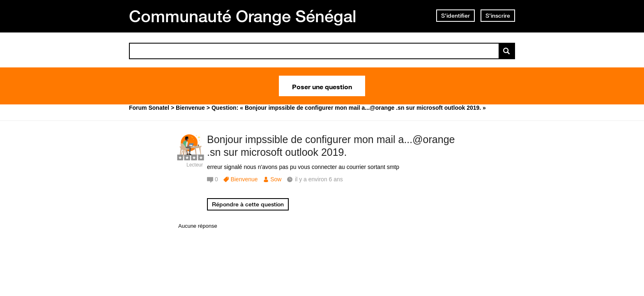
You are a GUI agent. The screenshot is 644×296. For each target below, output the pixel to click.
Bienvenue (244, 179)
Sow (276, 179)
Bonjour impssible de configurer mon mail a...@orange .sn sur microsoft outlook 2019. (331, 146)
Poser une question (322, 86)
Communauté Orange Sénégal (243, 16)
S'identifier (455, 16)
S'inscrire (498, 16)
